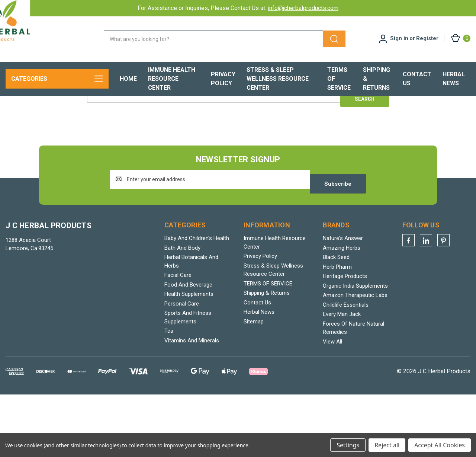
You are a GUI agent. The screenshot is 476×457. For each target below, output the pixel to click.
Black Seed (336, 320)
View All (332, 404)
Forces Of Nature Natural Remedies (353, 390)
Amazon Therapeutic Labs (355, 358)
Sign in (399, 38)
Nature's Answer (343, 301)
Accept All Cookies (440, 445)
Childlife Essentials (346, 367)
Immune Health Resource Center (172, 79)
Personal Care (182, 366)
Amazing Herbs (342, 310)
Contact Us (417, 79)
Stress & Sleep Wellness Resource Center (278, 79)
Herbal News (454, 79)
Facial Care (178, 338)
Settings (348, 445)
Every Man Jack (342, 377)
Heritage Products (345, 339)
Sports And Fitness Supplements (188, 380)
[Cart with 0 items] (460, 38)
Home (128, 79)
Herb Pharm (337, 329)
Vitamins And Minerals (192, 403)
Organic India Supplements (355, 348)
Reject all (387, 445)
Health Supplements (189, 357)
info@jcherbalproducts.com (303, 8)
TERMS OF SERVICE (339, 79)
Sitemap (254, 384)
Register (427, 38)
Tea (169, 393)
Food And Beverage (188, 347)
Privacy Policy (223, 79)
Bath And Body (182, 310)
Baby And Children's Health (197, 301)
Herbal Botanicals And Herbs (191, 324)
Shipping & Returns (377, 79)
